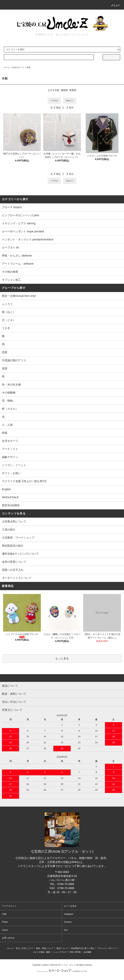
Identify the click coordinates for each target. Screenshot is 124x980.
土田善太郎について (14, 521)
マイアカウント (9, 906)
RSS (72, 952)
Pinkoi (5, 922)
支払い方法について (24, 948)
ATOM (78, 952)
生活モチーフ (18, 67)
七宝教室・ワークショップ (18, 538)
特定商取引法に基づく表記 (83, 948)
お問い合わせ (8, 938)
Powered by (62, 971)
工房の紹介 (9, 530)
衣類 (28, 67)
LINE (4, 914)
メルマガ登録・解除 (41, 952)
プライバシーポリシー (107, 948)
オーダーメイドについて (17, 578)
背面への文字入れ (13, 570)
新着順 (73, 90)
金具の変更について (14, 562)
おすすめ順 (54, 90)
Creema (68, 922)
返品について (62, 948)
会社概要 (87, 952)
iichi (66, 930)
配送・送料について (45, 948)
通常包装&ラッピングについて (20, 554)
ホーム (7, 67)
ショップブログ (60, 952)
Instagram (69, 914)
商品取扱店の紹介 (13, 546)
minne (5, 930)
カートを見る (70, 906)
